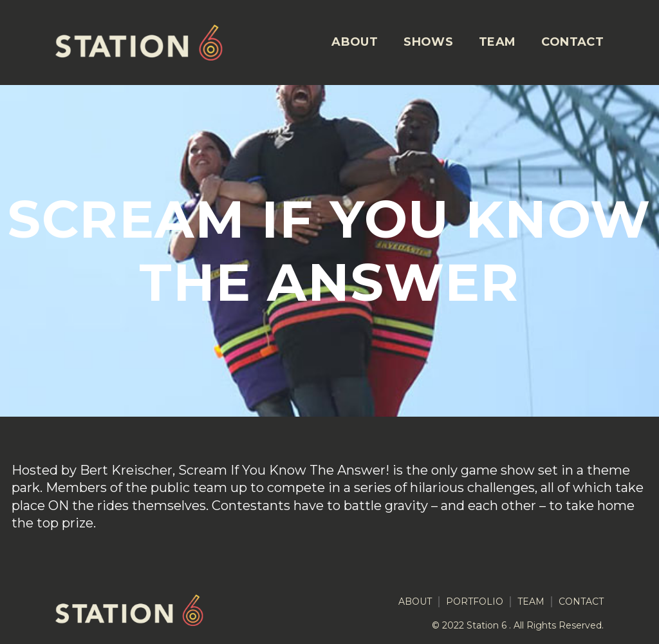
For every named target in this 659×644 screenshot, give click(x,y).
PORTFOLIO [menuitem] (475, 602)
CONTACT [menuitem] (572, 42)
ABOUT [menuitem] (355, 42)
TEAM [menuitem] (497, 42)
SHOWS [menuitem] (428, 42)
